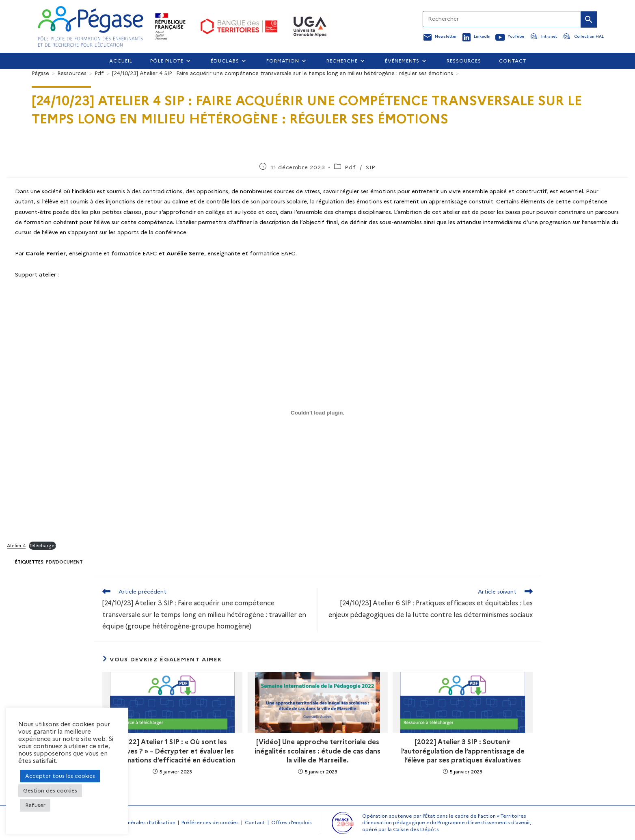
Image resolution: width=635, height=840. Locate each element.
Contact (255, 822)
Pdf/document (64, 562)
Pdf (350, 167)
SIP (371, 167)
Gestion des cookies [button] (50, 790)
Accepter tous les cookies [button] (60, 776)
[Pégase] (40, 73)
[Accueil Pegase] (91, 26)
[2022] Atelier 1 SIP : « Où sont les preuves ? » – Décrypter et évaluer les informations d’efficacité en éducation (172, 751)
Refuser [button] (35, 805)
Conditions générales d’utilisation (135, 822)
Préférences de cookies (210, 822)
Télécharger (42, 546)
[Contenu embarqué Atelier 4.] (317, 412)
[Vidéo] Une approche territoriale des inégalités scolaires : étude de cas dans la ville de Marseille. (317, 751)
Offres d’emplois (292, 822)
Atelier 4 (16, 546)
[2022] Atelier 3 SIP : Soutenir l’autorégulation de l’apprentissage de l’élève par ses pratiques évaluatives (463, 751)
